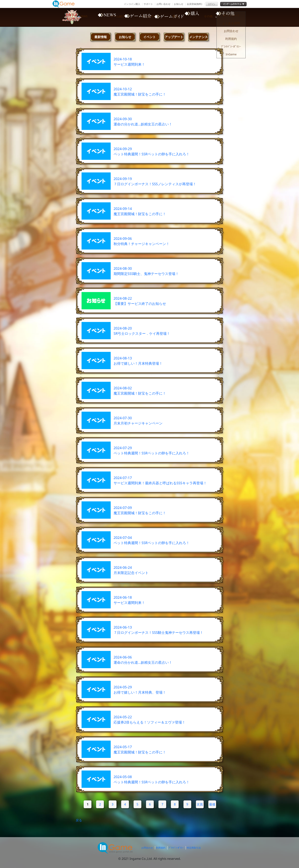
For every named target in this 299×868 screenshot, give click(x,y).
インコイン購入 (132, 4)
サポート (148, 4)
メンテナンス (198, 37)
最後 (212, 804)
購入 (202, 17)
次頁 (200, 804)
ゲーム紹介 (136, 17)
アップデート (174, 37)
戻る (79, 820)
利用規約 (161, 848)
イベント (149, 37)
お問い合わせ (163, 4)
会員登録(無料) (194, 4)
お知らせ (179, 4)
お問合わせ (147, 848)
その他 (235, 17)
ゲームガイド (169, 17)
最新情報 (101, 37)
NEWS (103, 17)
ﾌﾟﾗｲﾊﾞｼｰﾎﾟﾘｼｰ (176, 848)
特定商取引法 (194, 848)
